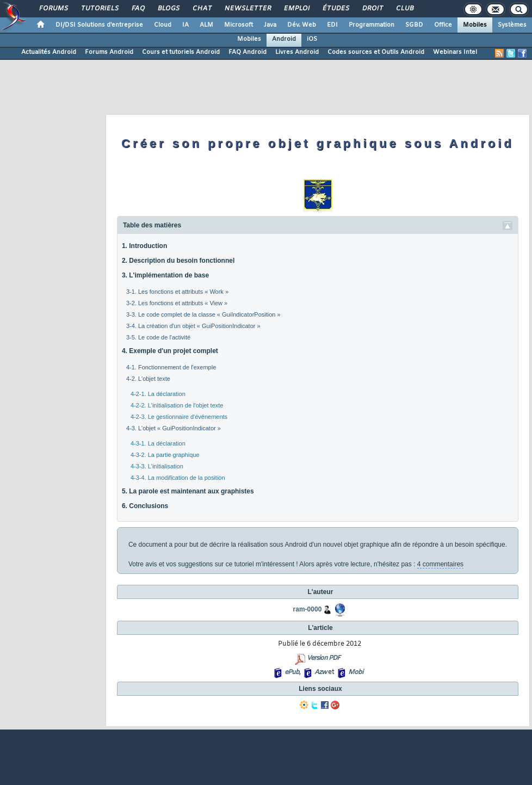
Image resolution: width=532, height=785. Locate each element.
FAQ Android (248, 52)
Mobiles (475, 25)
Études (335, 9)
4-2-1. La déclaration (158, 394)
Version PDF (323, 658)
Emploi (296, 9)
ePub (292, 672)
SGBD (414, 25)
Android (284, 39)
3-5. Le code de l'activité (158, 337)
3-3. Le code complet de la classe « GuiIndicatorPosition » (203, 314)
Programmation (372, 25)
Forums (53, 9)
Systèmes (512, 25)
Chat (202, 9)
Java (270, 25)
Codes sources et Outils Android (376, 52)
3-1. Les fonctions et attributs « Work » (177, 292)
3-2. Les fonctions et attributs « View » (177, 303)
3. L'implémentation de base (165, 275)
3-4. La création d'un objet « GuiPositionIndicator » (193, 326)
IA (185, 25)
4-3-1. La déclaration (158, 443)
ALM (206, 25)
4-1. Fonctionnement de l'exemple (171, 367)
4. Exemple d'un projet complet (170, 351)
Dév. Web (302, 25)
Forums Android (109, 52)
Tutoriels (99, 9)
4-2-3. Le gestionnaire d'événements (179, 417)
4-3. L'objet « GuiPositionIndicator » (174, 428)
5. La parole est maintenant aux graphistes (188, 491)
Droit (372, 9)
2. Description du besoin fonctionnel (178, 261)
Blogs (168, 9)
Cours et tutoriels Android (181, 52)
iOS (312, 39)
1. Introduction (144, 246)
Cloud (163, 25)
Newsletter (247, 9)
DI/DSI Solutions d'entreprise (99, 25)
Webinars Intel (455, 52)
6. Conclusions (145, 506)
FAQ (138, 9)
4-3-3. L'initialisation (157, 466)
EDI (332, 25)
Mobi (355, 672)
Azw (320, 672)
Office (443, 25)
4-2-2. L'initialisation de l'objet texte (177, 405)
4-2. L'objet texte (148, 379)
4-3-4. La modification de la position (178, 478)
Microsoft (239, 25)
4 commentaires (440, 564)
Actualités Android (49, 52)
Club (404, 9)
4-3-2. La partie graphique (165, 455)
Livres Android (297, 52)
